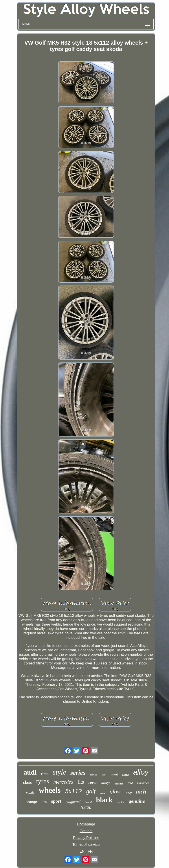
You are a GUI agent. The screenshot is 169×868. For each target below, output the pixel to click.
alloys (106, 783)
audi (30, 772)
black (104, 800)
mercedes (63, 782)
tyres (42, 781)
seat (104, 775)
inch (141, 792)
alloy (141, 772)
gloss (116, 791)
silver (94, 774)
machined (143, 783)
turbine (121, 802)
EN (82, 851)
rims (45, 774)
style (59, 772)
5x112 (73, 791)
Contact (86, 831)
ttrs (44, 802)
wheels (50, 790)
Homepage (86, 824)
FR (90, 851)
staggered (73, 802)
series (78, 773)
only (129, 793)
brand (88, 802)
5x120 (86, 807)
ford (130, 783)
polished (119, 784)
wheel (114, 774)
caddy (30, 793)
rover (93, 782)
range (32, 802)
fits (81, 782)
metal (103, 793)
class (27, 782)
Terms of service (86, 845)
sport (56, 801)
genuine (137, 801)
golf (91, 791)
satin (125, 775)
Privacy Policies (86, 838)
